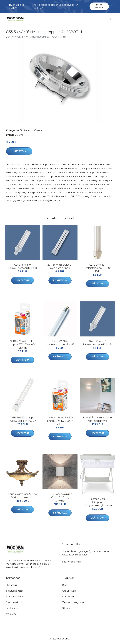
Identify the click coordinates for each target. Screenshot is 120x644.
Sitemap (67, 608)
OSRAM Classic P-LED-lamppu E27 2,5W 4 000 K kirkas (22, 344)
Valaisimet (12, 614)
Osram (38, 130)
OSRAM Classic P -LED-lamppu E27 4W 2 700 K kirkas (60, 421)
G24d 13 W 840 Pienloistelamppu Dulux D (22, 266)
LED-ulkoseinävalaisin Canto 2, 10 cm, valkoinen (60, 497)
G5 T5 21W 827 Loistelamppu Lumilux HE (60, 343)
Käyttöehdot (69, 597)
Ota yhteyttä (69, 591)
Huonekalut (12, 585)
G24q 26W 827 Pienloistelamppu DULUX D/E (97, 268)
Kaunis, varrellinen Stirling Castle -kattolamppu (22, 496)
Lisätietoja (19, 151)
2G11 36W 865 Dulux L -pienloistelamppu (60, 266)
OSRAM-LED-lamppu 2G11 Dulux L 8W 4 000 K (22, 419)
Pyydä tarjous (99, 6)
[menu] (111, 19)
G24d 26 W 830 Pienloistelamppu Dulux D (97, 343)
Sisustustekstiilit (15, 602)
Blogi (65, 585)
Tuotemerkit (27, 130)
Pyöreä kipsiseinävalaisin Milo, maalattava (97, 419)
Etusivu (10, 37)
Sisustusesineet (15, 597)
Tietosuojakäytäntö (73, 602)
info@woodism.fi (71, 562)
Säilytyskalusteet (15, 591)
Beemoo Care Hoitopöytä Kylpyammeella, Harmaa (98, 502)
